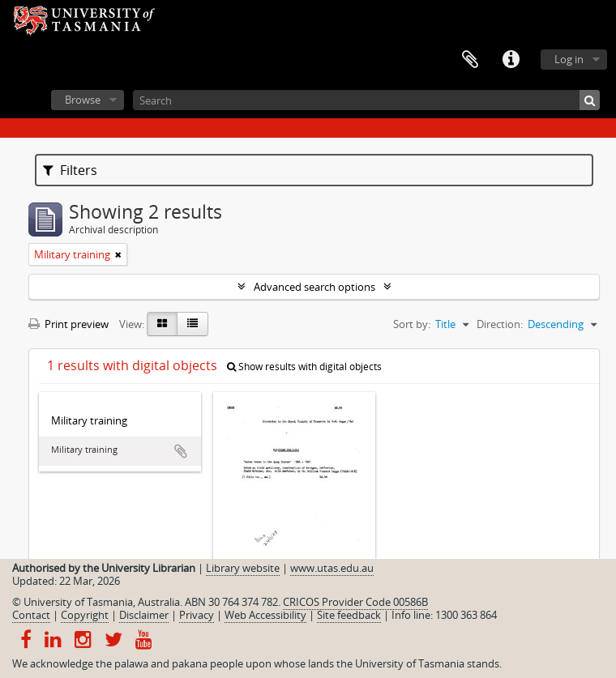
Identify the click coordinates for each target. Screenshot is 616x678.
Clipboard (470, 60)
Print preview (68, 324)
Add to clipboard (181, 451)
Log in (569, 59)
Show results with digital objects (304, 367)
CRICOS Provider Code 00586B (355, 602)
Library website (243, 568)
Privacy (197, 615)
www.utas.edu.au (332, 568)
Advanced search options (314, 287)
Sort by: (412, 324)
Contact (31, 615)
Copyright (85, 615)
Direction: (500, 324)
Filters (70, 170)
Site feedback (349, 615)
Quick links (511, 60)
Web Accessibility (265, 615)
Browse (83, 100)
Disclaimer (144, 615)
